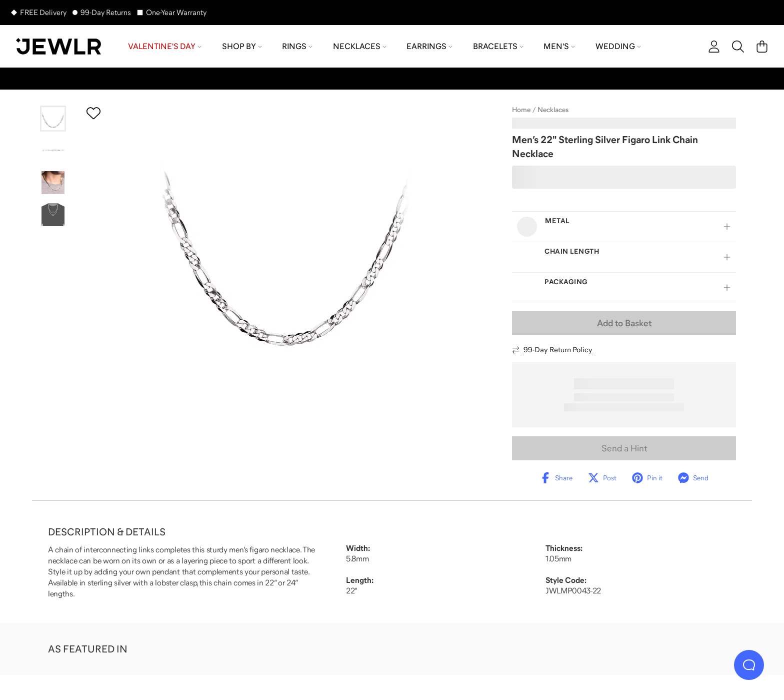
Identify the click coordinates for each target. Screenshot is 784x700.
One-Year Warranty (176, 12)
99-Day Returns (106, 12)
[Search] (738, 47)
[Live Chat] (749, 665)
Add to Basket (624, 323)
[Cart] (762, 47)
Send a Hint (624, 448)
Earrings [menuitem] (429, 46)
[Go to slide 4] (53, 215)
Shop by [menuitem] (242, 46)
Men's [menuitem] (559, 46)
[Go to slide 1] (53, 119)
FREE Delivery (43, 12)
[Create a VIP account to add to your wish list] (93, 113)
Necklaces (553, 110)
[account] (714, 47)
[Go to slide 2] (53, 151)
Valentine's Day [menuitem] (165, 46)
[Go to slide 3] (53, 183)
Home (521, 110)
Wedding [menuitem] (618, 46)
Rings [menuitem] (297, 46)
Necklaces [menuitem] (360, 46)
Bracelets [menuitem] (498, 46)
